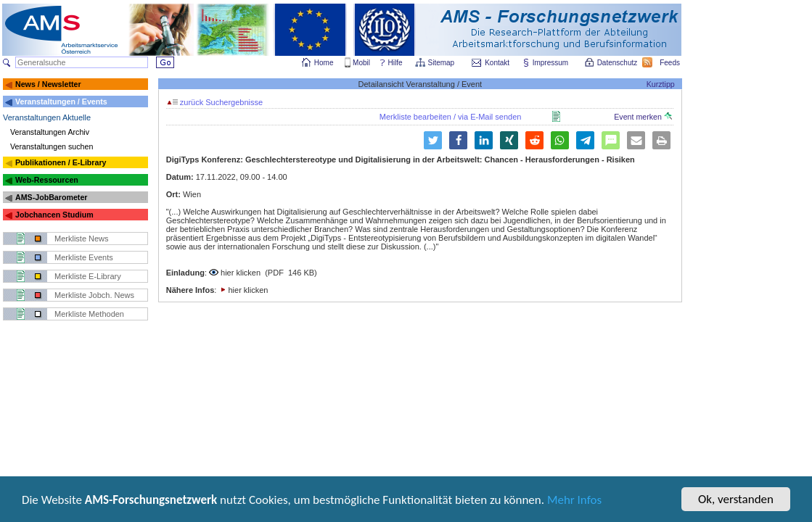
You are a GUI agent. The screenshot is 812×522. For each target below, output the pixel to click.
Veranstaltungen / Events (61, 101)
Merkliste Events (84, 257)
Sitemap (442, 63)
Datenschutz (618, 63)
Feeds (670, 63)
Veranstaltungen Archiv (50, 132)
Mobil (361, 63)
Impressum (551, 63)
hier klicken (241, 273)
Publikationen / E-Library (61, 162)
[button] (433, 140)
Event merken (643, 117)
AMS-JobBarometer (51, 197)
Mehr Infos (574, 501)
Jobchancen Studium (54, 215)
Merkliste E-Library (88, 276)
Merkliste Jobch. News (94, 295)
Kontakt (497, 63)
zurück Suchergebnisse (215, 102)
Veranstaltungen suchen (52, 146)
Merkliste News (82, 239)
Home (324, 63)
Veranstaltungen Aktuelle (47, 117)
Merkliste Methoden (89, 314)
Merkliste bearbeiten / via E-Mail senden (451, 117)
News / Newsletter (48, 84)
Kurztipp (661, 84)
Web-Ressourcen (47, 180)
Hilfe (395, 63)
